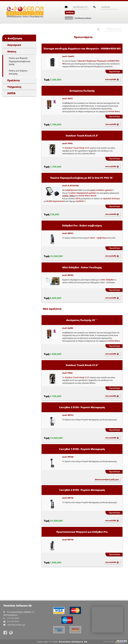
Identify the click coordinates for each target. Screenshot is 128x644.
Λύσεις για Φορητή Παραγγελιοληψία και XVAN (20, 61)
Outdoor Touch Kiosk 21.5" (82, 136)
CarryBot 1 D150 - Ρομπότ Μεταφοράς (82, 449)
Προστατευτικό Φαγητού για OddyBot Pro (82, 532)
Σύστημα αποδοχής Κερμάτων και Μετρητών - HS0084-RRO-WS (82, 49)
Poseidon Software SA (73, 642)
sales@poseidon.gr (16, 625)
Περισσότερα (114, 72)
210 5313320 (13, 618)
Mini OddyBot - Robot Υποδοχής (82, 267)
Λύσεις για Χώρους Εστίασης (18, 72)
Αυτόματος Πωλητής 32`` (82, 320)
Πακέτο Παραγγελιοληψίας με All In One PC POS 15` (82, 178)
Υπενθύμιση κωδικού (83, 18)
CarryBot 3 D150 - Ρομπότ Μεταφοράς (82, 407)
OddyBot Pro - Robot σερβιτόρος (82, 225)
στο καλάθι (112, 79)
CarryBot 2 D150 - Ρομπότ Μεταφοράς (82, 490)
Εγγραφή (69, 18)
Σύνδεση (70, 12)
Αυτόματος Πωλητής (82, 91)
